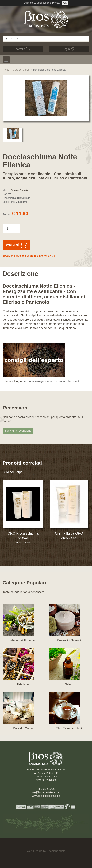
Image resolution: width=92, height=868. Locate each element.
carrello (23, 49)
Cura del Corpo (21, 70)
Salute (69, 684)
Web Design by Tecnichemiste (46, 851)
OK (65, 3)
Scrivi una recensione (18, 431)
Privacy (56, 3)
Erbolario (23, 684)
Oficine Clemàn (20, 190)
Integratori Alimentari (23, 640)
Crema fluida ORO (69, 533)
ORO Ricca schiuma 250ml (23, 536)
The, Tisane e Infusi (69, 728)
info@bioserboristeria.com (46, 792)
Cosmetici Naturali (69, 640)
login (69, 49)
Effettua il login (12, 381)
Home (6, 70)
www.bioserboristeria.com (46, 796)
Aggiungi (17, 245)
